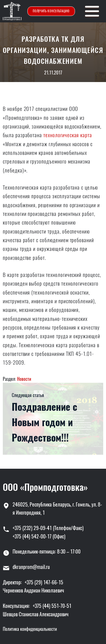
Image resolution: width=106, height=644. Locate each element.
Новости (24, 379)
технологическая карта (68, 135)
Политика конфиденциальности (30, 629)
